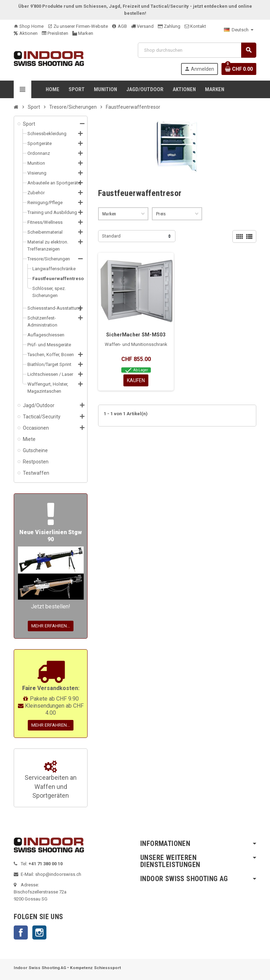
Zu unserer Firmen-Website (78, 26)
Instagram (39, 932)
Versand (142, 26)
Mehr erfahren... (51, 626)
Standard (111, 236)
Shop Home (29, 26)
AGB (120, 26)
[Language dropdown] (239, 30)
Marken (83, 33)
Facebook (21, 932)
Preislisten (55, 33)
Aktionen (26, 33)
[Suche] (197, 50)
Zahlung (169, 26)
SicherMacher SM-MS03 (136, 335)
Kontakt (195, 26)
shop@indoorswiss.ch (58, 874)
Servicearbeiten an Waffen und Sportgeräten (51, 780)
